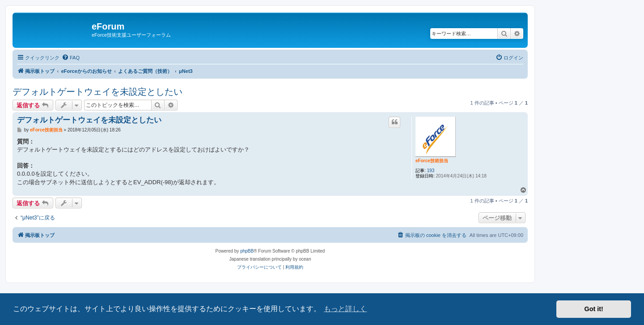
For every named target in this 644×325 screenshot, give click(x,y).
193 (431, 171)
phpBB (247, 251)
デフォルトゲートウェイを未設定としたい (97, 92)
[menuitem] (71, 58)
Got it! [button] (594, 309)
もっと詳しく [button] (345, 309)
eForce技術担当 (432, 161)
